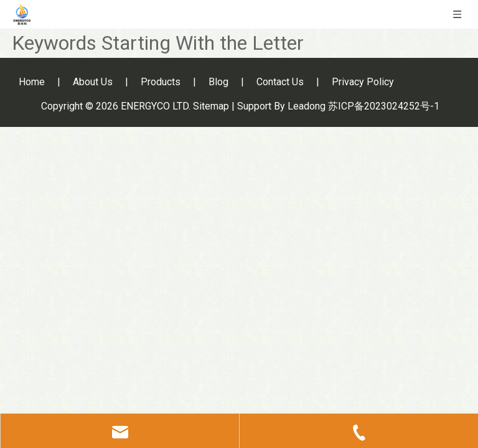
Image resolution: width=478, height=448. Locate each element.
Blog (218, 82)
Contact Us (280, 82)
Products (161, 82)
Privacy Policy (363, 82)
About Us (93, 82)
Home (32, 82)
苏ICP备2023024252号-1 (384, 106)
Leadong (307, 106)
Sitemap (211, 106)
